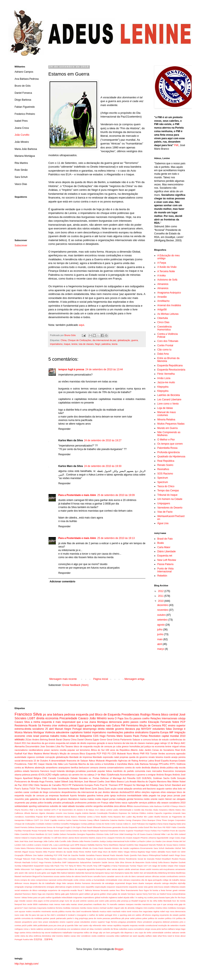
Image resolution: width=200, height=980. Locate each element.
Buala (161, 543)
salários (40, 929)
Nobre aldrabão (158, 852)
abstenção (40, 768)
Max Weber (173, 781)
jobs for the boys (178, 897)
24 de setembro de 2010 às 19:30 (103, 466)
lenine (74, 344)
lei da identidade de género (53, 799)
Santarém (96, 862)
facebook (64, 795)
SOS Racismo (165, 474)
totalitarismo (56, 933)
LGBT (31, 718)
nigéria (156, 911)
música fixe (137, 911)
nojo (167, 911)
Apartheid (28, 778)
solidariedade (21, 806)
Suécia (25, 789)
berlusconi (84, 768)
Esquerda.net (165, 556)
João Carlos (49, 841)
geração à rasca (105, 743)
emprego (29, 887)
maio (160, 639)
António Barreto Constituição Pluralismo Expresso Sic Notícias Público (114, 813)
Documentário (32, 746)
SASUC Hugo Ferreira (41, 862)
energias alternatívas (56, 887)
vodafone (101, 936)
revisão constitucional (148, 925)
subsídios (123, 929)
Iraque (67, 344)
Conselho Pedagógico (70, 824)
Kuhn (127, 841)
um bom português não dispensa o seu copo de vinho (127, 933)
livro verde (27, 904)
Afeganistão (111, 761)
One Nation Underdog (43, 855)
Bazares (117, 817)
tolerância (36, 933)
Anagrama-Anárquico (169, 293)
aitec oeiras (112, 869)
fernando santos (108, 890)
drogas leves (132, 883)
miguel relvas (179, 746)
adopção (128, 789)
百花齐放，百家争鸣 (43, 939)
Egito (79, 827)
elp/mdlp (182, 883)
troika (63, 736)
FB (164, 827)
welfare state (151, 936)
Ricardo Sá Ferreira (40, 726)
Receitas (81, 859)
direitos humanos (83, 883)
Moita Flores (79, 852)
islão (132, 897)
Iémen (65, 838)
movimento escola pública (53, 911)
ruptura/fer (133, 803)
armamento (180, 869)
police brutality (45, 803)
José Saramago (36, 841)
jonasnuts (54, 901)
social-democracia (24, 761)
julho (160, 630)
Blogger (119, 949)
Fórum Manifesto (37, 834)
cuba (118, 746)
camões (19, 792)
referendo (97, 925)
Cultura (116, 726)
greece (125, 746)
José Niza (24, 841)
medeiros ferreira (55, 908)
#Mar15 (182, 806)
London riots (20, 845)
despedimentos (69, 792)
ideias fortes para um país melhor (37, 897)
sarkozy (64, 775)
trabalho (55, 736)
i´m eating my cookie (144, 897)
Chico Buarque (148, 820)
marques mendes (134, 904)
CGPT (36, 820)
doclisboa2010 (127, 792)
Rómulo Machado (22, 862)
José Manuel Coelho (94, 781)
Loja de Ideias (165, 408)
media (98, 799)
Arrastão (162, 297)
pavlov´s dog (73, 918)
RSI (147, 754)
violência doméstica (42, 936)
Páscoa (40, 859)
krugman (142, 901)
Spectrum (163, 478)
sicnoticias (62, 929)
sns (69, 929)
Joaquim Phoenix (140, 838)
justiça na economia (154, 746)
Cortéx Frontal (165, 345)
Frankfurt (165, 831)
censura (94, 768)
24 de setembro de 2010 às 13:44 (104, 369)
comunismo (55, 792)
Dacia (166, 824)
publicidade (43, 925)
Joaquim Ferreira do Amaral (120, 838)
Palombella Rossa (167, 448)
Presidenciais (130, 714)
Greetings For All (132, 834)
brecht (84, 876)
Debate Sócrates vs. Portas (85, 778)
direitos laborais (111, 792)
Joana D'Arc (101, 838)
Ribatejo (154, 785)
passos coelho (141, 718)
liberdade (167, 901)
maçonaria (42, 908)
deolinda (146, 768)
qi (66, 925)
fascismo (35, 771)
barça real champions (114, 873)
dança (183, 880)
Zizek (94, 789)
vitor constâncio (84, 936)
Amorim (59, 813)
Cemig (128, 820)
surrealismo (139, 929)
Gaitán (56, 834)
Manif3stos (114, 845)
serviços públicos (148, 803)
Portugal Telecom (22, 859)
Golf (112, 834)
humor (17, 897)
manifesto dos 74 (101, 904)
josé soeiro (99, 901)
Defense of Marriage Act (113, 778)
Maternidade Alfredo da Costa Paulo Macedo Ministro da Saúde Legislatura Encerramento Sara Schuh (117, 848)
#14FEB (166, 806)
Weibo (17, 869)
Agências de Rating (128, 761)
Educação (154, 722)
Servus (111, 862)
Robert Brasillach (163, 859)
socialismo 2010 (177, 803)
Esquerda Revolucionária (171, 370)
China (64, 340)
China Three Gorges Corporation (171, 820)
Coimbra (56, 824)
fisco (141, 890)
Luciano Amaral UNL (43, 845)
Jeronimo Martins (88, 838)
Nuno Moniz (133, 754)
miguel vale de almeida (124, 908)
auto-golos (42, 873)
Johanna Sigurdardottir (158, 838)
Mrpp (100, 852)
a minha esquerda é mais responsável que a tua (59, 722)
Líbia (58, 746)
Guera (143, 834)
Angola (78, 813)
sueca (131, 929)
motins (29, 911)
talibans (172, 929)
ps (44, 714)
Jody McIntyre (76, 781)
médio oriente (150, 799)
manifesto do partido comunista (129, 771)
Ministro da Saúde (64, 852)
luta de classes (86, 344)
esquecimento (122, 887)
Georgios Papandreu (86, 834)
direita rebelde (106, 729)
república (117, 925)
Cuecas (119, 824)
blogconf (36, 876)
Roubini (175, 859)
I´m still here (56, 838)
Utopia (170, 866)
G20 (139, 778)
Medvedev (170, 848)
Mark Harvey (64, 848)
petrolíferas (116, 918)
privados (57, 803)
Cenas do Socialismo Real (166, 750)
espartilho (90, 887)
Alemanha (20, 746)
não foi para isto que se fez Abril (40, 915)
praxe (47, 750)
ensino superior (177, 726)
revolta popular (67, 750)
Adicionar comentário (62, 582)
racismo (55, 750)
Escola (125, 827)
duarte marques (146, 883)
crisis (120, 880)
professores (81, 803)
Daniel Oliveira (85, 740)
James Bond (74, 838)
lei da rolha (152, 901)
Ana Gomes (69, 813)
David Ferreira (21, 827)
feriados (82, 795)
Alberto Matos (175, 810)
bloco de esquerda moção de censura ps (94, 746)
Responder (64, 429)
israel (36, 736)
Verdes (162, 754)
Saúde (104, 862)
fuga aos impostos (46, 894)
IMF (171, 732)
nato (108, 726)
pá (63, 925)
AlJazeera (163, 810)
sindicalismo (142, 732)
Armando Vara (179, 813)
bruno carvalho (94, 876)
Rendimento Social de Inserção (140, 859)
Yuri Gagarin (36, 869)
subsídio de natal (58, 806)
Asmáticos (19, 817)
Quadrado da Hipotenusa (171, 456)
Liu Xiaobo (157, 841)
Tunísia (133, 866)
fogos (146, 890)
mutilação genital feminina (129, 799)
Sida (117, 862)
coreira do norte (133, 768)
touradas (80, 806)
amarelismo (52, 768)
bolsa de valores (74, 876)
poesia (34, 775)
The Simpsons (43, 789)
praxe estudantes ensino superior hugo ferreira (96, 922)
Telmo (79, 866)
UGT (146, 866)
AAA (97, 810)
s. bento (32, 929)
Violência (50, 732)
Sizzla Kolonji (151, 862)
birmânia (171, 873)
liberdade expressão (103, 757)
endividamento (40, 887)
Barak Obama (63, 740)
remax (110, 925)
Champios (136, 820)
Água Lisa (163, 523)
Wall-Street (85, 789)
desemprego (90, 729)
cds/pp (182, 718)
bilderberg (163, 873)
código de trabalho (171, 880)
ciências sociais (159, 876)
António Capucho (154, 813)
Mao (136, 845)
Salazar (136, 740)
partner (46, 918)
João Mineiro (98, 718)
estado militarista (171, 887)
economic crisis (23, 736)
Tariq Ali (72, 866)
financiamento (132, 890)
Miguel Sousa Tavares (32, 852)
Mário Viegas (124, 852)
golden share (106, 894)
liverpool (18, 904)
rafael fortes (115, 803)
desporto (34, 883)
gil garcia (95, 894)
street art (85, 929)
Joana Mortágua (98, 722)
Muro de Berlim (110, 852)
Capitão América (58, 820)
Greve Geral (106, 740)
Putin (33, 859)
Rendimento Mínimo (116, 859)
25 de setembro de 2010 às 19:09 (116, 495)
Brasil (158, 761)
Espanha (154, 732)
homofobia (135, 746)
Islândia (47, 838)
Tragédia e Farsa (110, 866)
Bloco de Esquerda (108, 714)
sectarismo (49, 929)
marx (149, 771)
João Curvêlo (22, 135)
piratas (34, 803)
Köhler (133, 841)
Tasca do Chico (166, 486)
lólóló (35, 904)
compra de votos (28, 880)
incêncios (122, 795)
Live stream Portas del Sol (174, 841)
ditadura (155, 768)
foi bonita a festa (157, 890)
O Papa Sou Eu (124, 718)
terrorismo (85, 750)
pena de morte (95, 918)
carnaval (140, 876)
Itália (60, 764)
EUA (183, 750)
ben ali (143, 873)
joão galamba (32, 799)
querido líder (73, 925)
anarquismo (64, 768)
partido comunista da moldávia (28, 918)
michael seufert (106, 908)
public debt (32, 925)
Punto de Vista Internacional (165, 570)
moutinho (36, 911)
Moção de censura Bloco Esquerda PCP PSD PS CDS (88, 754)
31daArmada (113, 775)
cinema (102, 768)
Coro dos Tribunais (168, 341)
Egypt (81, 726)
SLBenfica (57, 862)
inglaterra (113, 897)
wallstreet (125, 936)
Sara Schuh (165, 785)
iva (159, 795)
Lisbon (149, 841)
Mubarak (121, 754)
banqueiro (100, 873)
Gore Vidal (119, 834)
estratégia (43, 890)
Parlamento (126, 740)
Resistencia (21, 726)
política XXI (170, 918)
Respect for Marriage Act (137, 785)
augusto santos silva (167, 789)
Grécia (116, 740)
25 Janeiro (78, 810)
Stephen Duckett (178, 862)
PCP (183, 722)
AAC (183, 743)
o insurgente (81, 915)
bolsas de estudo (160, 740)
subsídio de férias (111, 929)
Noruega (154, 764)
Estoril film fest (150, 827)
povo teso (38, 922)
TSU (62, 866)
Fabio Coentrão (178, 827)
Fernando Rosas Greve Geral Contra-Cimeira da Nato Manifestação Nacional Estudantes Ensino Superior (86, 831)
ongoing (155, 915)
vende (183, 933)
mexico (96, 908)
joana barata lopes (162, 897)
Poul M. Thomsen (109, 785)
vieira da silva (26, 936)
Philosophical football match (161, 855)
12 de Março (174, 743)
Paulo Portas (140, 736)
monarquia (180, 771)
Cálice (126, 824)
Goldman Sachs (161, 778)
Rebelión (162, 576)
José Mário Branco (114, 781)
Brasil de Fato (165, 539)
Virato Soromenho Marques (65, 789)
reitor (104, 925)
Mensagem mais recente (63, 679)
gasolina (91, 795)
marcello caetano (117, 904)
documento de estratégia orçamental (108, 883)
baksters (71, 873)
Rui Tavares (67, 746)
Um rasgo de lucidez (158, 866)
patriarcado (61, 918)
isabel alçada (124, 897)
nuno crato (19, 915)
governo (120, 729)
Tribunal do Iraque (167, 495)
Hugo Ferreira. (46, 781)
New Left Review (167, 560)
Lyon (72, 845)
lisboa (109, 771)
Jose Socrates (47, 746)
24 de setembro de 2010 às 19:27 (103, 440)
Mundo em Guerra (167, 428)
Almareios (163, 284)
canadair (111, 876)
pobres (138, 918)
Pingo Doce (180, 855)
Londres (30, 845)
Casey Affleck (93, 820)
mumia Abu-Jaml (73, 911)
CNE (44, 778)
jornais (177, 795)
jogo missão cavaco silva (26, 901)
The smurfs (87, 866)
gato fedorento (72, 894)
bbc (132, 873)
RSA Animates (70, 859)
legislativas (99, 726)
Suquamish (39, 866)
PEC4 (65, 785)
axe (49, 873)
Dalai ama (181, 824)
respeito (126, 925)
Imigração (180, 732)
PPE (60, 855)
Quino (60, 859)
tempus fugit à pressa (71, 369)
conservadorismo (115, 768)
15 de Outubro (41, 761)
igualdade (57, 897)
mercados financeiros (163, 771)
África (130, 806)
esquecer (111, 887)
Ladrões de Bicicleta (169, 395)
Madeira (38, 754)
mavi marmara (30, 908)
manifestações (115, 732)
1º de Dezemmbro (65, 810)
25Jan (28, 740)
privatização (68, 803)
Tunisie (154, 754)
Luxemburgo (64, 845)
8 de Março (89, 810)
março (161, 649)
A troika (161, 276)
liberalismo (74, 799)
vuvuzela (110, 936)
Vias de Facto (165, 512)
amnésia (138, 789)
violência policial (67, 726)
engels (69, 887)
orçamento (20, 803)
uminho (89, 806)
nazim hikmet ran (167, 799)
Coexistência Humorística (164, 328)
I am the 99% (172, 834)
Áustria (26, 939)
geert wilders (85, 894)
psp (138, 729)
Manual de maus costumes (167, 414)
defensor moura (22, 883)
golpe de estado (119, 894)
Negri (97, 344)
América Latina (146, 761)
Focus (147, 831)
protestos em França (98, 803)
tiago (183, 929)
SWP (64, 862)
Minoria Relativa (166, 420)
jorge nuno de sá (67, 901)
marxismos (147, 904)
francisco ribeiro (30, 894)
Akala (155, 810)
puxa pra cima (55, 925)
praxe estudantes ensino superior (58, 922)
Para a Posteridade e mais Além (77, 495)
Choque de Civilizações (79, 340)
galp (63, 894)
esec (83, 887)
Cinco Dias (163, 322)
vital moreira (57, 936)
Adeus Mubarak (97, 761)
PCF (56, 855)
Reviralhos (163, 469)
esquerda (82, 714)
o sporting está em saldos (130, 915)
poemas (45, 736)
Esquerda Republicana (170, 365)
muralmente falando (90, 911)
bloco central (170, 714)
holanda (61, 771)
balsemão (80, 873)
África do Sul (98, 750)
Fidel (30, 764)
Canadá (52, 778)
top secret (46, 933)
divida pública (167, 768)
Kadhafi (18, 754)
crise (54, 726)
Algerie (42, 813)
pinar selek (130, 918)
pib (123, 918)
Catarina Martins (117, 820)
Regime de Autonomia (96, 859)
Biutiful (157, 817)
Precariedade (68, 718)
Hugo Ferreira (107, 736)
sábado (71, 806)
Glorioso (100, 834)
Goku (107, 834)
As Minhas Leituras (168, 314)
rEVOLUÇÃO (45, 775)
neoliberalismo (36, 750)
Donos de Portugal (55, 827)
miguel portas (109, 799)
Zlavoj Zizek (104, 789)
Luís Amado (131, 781)
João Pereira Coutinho (89, 841)
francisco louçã (48, 771)
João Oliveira (73, 841)
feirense (96, 890)
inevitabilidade (134, 795)
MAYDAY (146, 729)
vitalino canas (70, 936)
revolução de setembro (168, 925)
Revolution (155, 736)
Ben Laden (127, 817)
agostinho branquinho (96, 869)
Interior (18, 838)
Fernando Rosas (30, 831)
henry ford (147, 894)
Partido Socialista (87, 855)
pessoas (106, 918)
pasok (53, 918)
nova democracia (178, 911)
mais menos (55, 904)
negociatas (148, 911)
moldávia (172, 908)
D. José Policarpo (137, 824)
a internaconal (49, 869)
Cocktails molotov (44, 824)
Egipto (96, 740)
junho (161, 634)
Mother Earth (91, 852)
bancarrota (90, 873)
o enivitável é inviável (65, 915)
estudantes (159, 729)
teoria (115, 344)
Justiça (103, 841)
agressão (181, 754)
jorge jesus (167, 795)
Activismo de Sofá (167, 280)
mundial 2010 (178, 736)
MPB (77, 845)
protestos (174, 922)
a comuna (146, 740)
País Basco (143, 855)
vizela (94, 936)
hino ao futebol (159, 894)
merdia (83, 908)
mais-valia (65, 904)
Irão (55, 764)
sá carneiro (74, 775)
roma (26, 929)
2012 (161, 591)
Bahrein (60, 817)
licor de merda (179, 901)
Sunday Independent (24, 866)
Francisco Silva (28, 714)
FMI (176, 145)
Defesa (31, 827)
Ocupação (19, 855)
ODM (183, 852)
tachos (165, 929)
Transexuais (124, 866)
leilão (160, 901)
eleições (173, 883)
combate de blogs (39, 792)
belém (137, 873)
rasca (124, 803)
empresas (54, 795)
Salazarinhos (86, 862)
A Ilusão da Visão (167, 267)
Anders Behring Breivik (44, 740)
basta (127, 873)
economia (52, 718)
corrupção (50, 757)
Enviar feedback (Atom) (75, 685)
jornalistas (81, 771)
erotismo (76, 887)
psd (92, 714)
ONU (31, 785)
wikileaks (20, 740)
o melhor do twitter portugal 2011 (102, 915)
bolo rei (182, 789)
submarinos (43, 806)
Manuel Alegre (63, 729)
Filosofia (131, 778)
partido (182, 915)
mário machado (114, 911)
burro (104, 876)
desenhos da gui (40, 743)
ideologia (70, 771)
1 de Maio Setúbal (42, 810)
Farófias (18, 831)
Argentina (167, 813)
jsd (142, 746)
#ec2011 (25, 810)
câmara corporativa (132, 880)
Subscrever (21, 245)
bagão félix (56, 873)
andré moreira (152, 869)
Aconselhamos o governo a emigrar (138, 775)
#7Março (174, 806)
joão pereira (111, 901)
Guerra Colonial (153, 834)
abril (160, 644)
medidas (67, 908)
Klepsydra (163, 387)
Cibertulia (163, 318)
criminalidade (111, 880)
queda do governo (138, 757)
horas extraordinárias (176, 894)
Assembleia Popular (34, 817)
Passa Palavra (165, 564)
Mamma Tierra (102, 845)
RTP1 (173, 764)
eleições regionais (151, 792)
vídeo (117, 936)
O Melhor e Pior (166, 440)
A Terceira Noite (166, 271)
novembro (163, 610)
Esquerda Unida (136, 827)
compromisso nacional (46, 880)
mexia (89, 908)
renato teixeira (156, 757)
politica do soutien (156, 918)
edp (176, 768)
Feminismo (132, 726)
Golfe (173, 778)
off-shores (146, 915)
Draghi (67, 827)
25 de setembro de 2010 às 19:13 (116, 538)
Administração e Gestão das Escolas (135, 810)
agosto (161, 625)
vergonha (98, 806)
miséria (159, 908)
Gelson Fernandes (68, 834)
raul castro (84, 925)
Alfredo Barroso (31, 813)
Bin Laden (149, 817)
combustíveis (172, 876)
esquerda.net (62, 743)
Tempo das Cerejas (168, 491)
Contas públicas (88, 824)
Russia (182, 859)
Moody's (55, 754)
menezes (75, 908)
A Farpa (162, 263)
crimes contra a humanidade (92, 880)
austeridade (20, 757)
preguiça (122, 922)
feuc (118, 890)
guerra (134, 340)
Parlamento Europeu (83, 785)
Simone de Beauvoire (135, 862)
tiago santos (20, 933)
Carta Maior (164, 547)
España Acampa (169, 761)
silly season (163, 803)
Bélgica (37, 778)
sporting (33, 806)
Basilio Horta (107, 817)
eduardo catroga (161, 883)
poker (145, 918)
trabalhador (68, 933)
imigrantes (78, 897)
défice (138, 792)
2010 (161, 601)
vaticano (176, 933)
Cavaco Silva (22, 722)
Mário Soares (124, 736)
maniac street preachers (82, 904)
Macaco (83, 845)
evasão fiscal (76, 890)
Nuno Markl (171, 852)
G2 (46, 834)
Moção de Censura (150, 726)
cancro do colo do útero (125, 876)
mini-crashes (149, 908)
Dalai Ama (163, 354)
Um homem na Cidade (170, 499)
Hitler (163, 834)
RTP (121, 785)
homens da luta (121, 743)
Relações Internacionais (164, 718)
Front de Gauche (178, 831)
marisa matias (87, 799)
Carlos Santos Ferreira (76, 820)
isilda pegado (149, 795)
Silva (122, 862)
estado (26, 771)
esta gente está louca (153, 887)
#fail (31, 810)
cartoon (148, 876)
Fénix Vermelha (166, 374)
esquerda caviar (136, 887)
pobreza (26, 775)
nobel (162, 911)
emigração (19, 887)
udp (100, 933)
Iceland (182, 834)
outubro (162, 615)
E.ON (73, 827)
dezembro (163, 605)
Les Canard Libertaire (169, 400)
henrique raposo (135, 894)
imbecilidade (67, 897)
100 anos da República (117, 750)
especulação (101, 887)
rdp (91, 925)
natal (116, 757)
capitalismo (76, 732)
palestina (106, 344)
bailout (64, 873)
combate (40, 757)
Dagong (172, 824)
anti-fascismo (149, 789)
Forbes (154, 831)
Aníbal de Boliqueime (80, 736)
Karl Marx (28, 754)
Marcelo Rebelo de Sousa (160, 845)
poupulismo (27, 922)
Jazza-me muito (166, 382)
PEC (164, 726)
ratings (163, 743)
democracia (115, 722)
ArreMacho (163, 301)
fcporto (73, 795)
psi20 (24, 925)
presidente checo (135, 922)
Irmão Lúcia (164, 378)
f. (84, 890)
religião (56, 775)
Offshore (28, 855)
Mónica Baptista (138, 852)
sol (77, 750)
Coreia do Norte (102, 824)
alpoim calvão (124, 869)
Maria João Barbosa (138, 764)
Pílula (46, 859)
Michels (18, 852)
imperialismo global (91, 897)
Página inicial (101, 679)
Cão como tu (164, 350)
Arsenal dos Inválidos (169, 305)
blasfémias (181, 873)
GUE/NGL (147, 778)
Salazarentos (73, 862)
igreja (113, 795)
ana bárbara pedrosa (61, 714)
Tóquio (140, 866)
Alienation (50, 813)
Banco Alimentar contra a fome (85, 817)
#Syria (17, 810)
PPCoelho (164, 764)
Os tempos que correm (170, 444)
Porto (96, 785)
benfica (74, 768)
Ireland (24, 838)
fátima (57, 894)
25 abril (49, 729)
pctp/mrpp (83, 918)
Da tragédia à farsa (154, 824)
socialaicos (76, 929)
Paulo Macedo (116, 855)
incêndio (104, 897)
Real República (166, 461)
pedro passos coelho (135, 722)
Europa (164, 732)
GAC (50, 834)
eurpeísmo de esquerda (59, 890)
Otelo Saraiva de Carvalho (48, 785)
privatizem (148, 922)
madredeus (43, 904)
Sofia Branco (164, 862)
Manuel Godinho (127, 845)
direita (40, 718)
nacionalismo (21, 750)
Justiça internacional (115, 841)
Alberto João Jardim (141, 750)
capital (165, 736)
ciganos (31, 757)
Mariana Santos (50, 848)
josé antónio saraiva (85, 901)
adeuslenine (63, 732)
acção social (117, 789)
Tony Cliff (97, 866)
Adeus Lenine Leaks (109, 810)
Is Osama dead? (35, 838)
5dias (169, 729)
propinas (124, 757)
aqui (82, 325)
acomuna (171, 754)
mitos (165, 908)
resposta (134, 925)
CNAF (47, 820)
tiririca (29, 933)
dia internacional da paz (104, 340)
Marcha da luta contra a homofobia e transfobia (103, 764)
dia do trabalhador (47, 883)
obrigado (181, 799)
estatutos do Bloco (29, 890)
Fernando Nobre (170, 722)
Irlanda (49, 764)
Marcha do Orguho (147, 781)
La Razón (141, 841)
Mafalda (91, 845)
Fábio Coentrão (22, 834)
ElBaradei (97, 827)
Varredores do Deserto (170, 508)
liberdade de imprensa (81, 757)
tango (178, 929)
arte (16, 873)
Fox (159, 831)
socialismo (38, 729)
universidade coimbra (162, 933)
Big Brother (138, 817)
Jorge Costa (175, 838)
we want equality (137, 936)
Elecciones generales (112, 827)
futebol (87, 732)
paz (28, 803)
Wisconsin (25, 869)
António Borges (164, 775)
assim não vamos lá (27, 873)
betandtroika (152, 873)
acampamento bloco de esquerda (71, 869)
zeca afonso (120, 806)
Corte (113, 824)
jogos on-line (44, 901)
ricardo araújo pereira (175, 757)
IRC (36, 764)
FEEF (168, 827)
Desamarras (40, 827)
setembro (163, 620)
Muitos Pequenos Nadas (171, 424)
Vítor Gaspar (180, 866)
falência (88, 890)
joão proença (122, 901)
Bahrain (52, 817)
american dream (138, 869)
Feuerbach (139, 831)
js (130, 901)
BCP (46, 817)
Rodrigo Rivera (150, 714)
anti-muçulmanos (167, 869)
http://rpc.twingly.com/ (27, 964)
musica (103, 911)
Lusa (56, 845)
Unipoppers (164, 503)
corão (76, 880)
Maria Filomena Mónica (31, 848)
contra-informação (65, 880)
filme (123, 890)
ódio (31, 939)
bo (42, 876)
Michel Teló (180, 848)
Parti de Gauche (71, 855)
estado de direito (78, 743)
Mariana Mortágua (34, 732)
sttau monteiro (96, 929)
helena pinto (103, 795)
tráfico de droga (91, 933)
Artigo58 (162, 310)
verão (17, 936)
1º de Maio (100, 775)
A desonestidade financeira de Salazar (68, 761)
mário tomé (126, 911)
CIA (42, 820)
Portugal (77, 729)
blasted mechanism (23, 876)
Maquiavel (144, 845)
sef (55, 929)
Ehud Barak (87, 827)
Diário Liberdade (166, 551)
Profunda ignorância (168, 452)
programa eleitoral (161, 922)
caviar (26, 792)
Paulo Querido (130, 855)
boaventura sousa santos (54, 876)
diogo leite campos (65, 883)
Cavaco (83, 718)
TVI (66, 866)
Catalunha (105, 820)
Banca (67, 817)
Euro (160, 827)
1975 (53, 810)
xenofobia (108, 806)
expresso (92, 743)
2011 (161, 596)
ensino (52, 743)
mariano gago (152, 743)
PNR (142, 754)
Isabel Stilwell (61, 781)
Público (53, 859)
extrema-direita (23, 729)
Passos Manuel (102, 855)
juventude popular (96, 771)
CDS (96, 736)
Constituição (63, 778)
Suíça (47, 866)
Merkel (46, 754)
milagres (139, 908)
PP (70, 785)
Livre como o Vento (168, 404)
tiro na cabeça (87, 775)
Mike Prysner (49, 852)
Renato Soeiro (165, 465)
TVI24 (32, 789)
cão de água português (151, 880)
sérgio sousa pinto (153, 929)
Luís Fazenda (71, 764)
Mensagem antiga (134, 679)
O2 (179, 852)
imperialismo (56, 344)
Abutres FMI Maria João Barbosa (147, 806)
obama (18, 775)
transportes (78, 933)
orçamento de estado (169, 915)
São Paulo (55, 866)
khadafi (135, 901)
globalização (124, 340)
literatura (130, 729)
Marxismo (162, 781)
